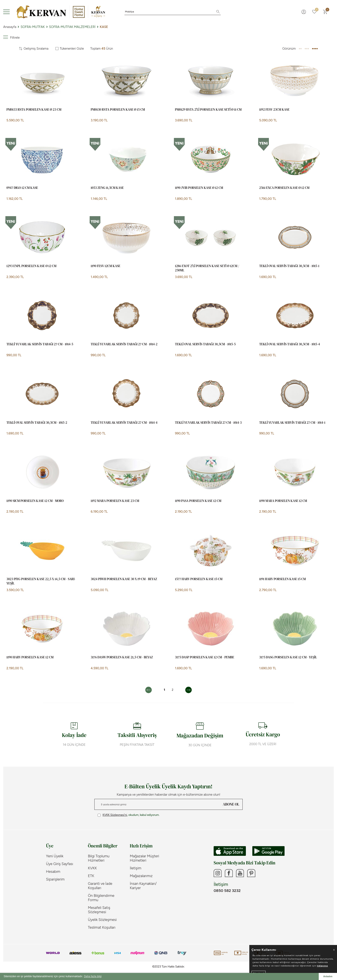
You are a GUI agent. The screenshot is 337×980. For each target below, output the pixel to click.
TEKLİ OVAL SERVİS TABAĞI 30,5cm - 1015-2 (37, 423)
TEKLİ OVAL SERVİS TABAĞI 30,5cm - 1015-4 (290, 344)
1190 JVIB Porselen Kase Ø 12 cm (199, 188)
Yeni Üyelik (55, 856)
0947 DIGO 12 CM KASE (22, 188)
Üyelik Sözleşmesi (102, 920)
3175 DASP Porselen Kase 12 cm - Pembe (205, 657)
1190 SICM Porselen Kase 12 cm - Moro (35, 501)
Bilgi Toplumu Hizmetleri (99, 858)
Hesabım (53, 871)
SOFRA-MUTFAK (33, 27)
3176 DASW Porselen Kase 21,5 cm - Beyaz (122, 657)
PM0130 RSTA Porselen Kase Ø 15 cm (118, 110)
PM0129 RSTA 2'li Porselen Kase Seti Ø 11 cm (208, 110)
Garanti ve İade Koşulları (100, 886)
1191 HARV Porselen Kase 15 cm (283, 579)
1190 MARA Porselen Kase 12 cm (283, 501)
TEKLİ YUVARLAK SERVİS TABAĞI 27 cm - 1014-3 (208, 423)
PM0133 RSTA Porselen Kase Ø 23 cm (34, 110)
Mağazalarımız (141, 876)
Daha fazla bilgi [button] (93, 976)
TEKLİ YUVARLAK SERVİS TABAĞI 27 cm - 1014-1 (292, 423)
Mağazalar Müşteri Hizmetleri (144, 858)
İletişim (136, 868)
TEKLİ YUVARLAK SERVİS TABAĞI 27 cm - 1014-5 (40, 344)
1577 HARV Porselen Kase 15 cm (199, 579)
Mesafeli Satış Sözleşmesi (99, 910)
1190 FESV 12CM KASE (106, 266)
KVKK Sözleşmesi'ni (115, 815)
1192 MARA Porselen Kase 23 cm (115, 501)
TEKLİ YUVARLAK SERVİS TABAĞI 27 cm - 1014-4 (124, 423)
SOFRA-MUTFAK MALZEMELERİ (72, 27)
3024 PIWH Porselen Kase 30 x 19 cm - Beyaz (124, 579)
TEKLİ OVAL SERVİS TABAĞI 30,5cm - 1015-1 (289, 266)
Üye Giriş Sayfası (60, 864)
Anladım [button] (328, 976)
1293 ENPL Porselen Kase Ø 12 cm (31, 266)
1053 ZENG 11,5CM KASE (107, 188)
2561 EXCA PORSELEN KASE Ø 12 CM (284, 188)
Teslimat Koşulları (102, 927)
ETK (91, 876)
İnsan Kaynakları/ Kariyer (143, 886)
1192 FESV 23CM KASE (274, 110)
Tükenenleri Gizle (70, 49)
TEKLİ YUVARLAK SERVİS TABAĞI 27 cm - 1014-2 (124, 344)
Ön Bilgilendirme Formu (101, 898)
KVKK (92, 868)
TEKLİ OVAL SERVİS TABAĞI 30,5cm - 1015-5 (205, 344)
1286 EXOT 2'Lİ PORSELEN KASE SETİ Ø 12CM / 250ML (207, 268)
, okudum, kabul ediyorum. (129, 815)
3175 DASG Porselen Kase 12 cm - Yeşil (288, 657)
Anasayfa (10, 27)
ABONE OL (231, 804)
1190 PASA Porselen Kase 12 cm (198, 501)
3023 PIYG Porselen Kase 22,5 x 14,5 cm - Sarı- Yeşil (41, 581)
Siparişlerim (55, 879)
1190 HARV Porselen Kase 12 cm (30, 657)
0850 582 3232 (227, 891)
